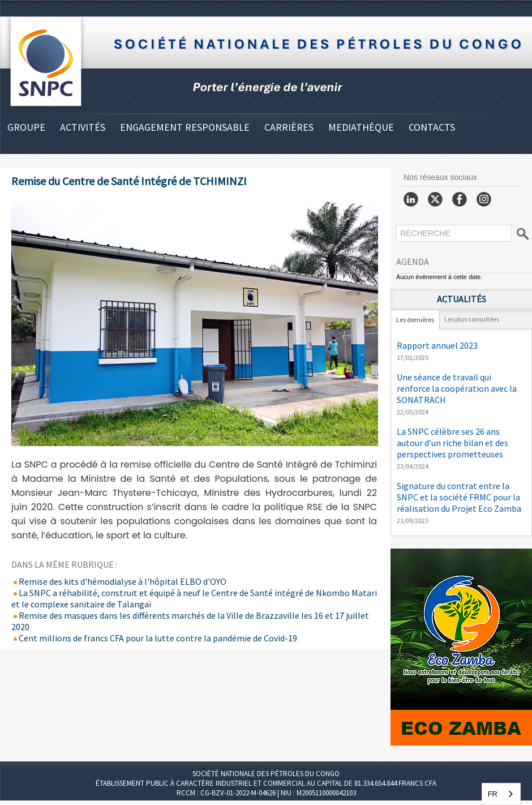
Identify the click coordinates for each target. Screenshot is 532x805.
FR (493, 794)
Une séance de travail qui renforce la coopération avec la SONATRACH (457, 388)
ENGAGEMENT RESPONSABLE (185, 127)
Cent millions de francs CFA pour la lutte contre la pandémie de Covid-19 (154, 638)
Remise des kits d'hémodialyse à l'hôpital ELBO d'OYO (119, 581)
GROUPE (26, 127)
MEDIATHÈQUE (361, 127)
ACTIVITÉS (83, 127)
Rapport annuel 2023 (437, 345)
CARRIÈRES (289, 127)
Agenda (413, 262)
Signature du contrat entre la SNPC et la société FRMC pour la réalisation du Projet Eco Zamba (459, 497)
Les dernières (415, 320)
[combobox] (501, 794)
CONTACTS (432, 127)
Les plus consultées (472, 319)
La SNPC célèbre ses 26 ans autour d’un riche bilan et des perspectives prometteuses (452, 443)
